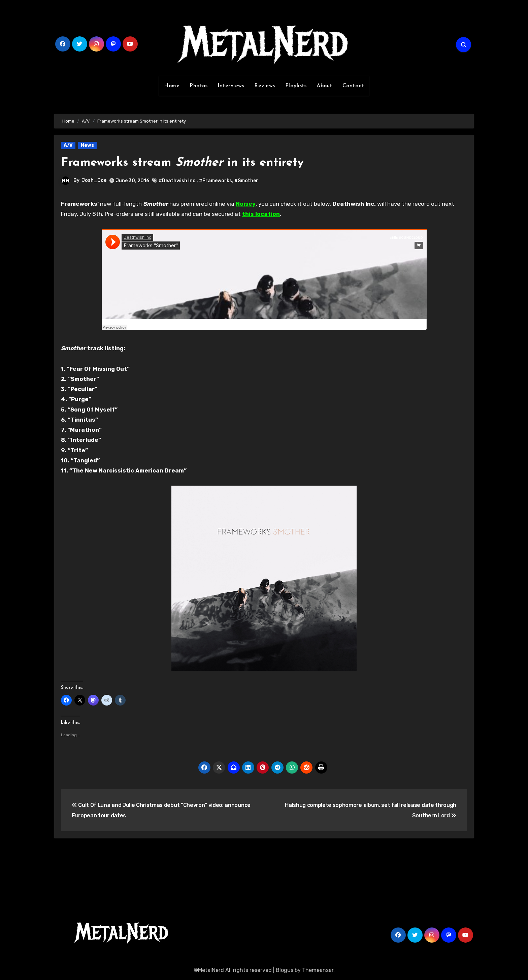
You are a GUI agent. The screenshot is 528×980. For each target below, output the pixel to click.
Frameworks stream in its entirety (190, 162)
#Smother (246, 181)
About (324, 86)
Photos (199, 86)
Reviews (265, 86)
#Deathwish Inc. (178, 181)
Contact (353, 86)
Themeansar (318, 970)
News (87, 145)
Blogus (285, 970)
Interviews (231, 86)
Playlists (296, 86)
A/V (68, 145)
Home (172, 86)
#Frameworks (216, 181)
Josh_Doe (94, 180)
